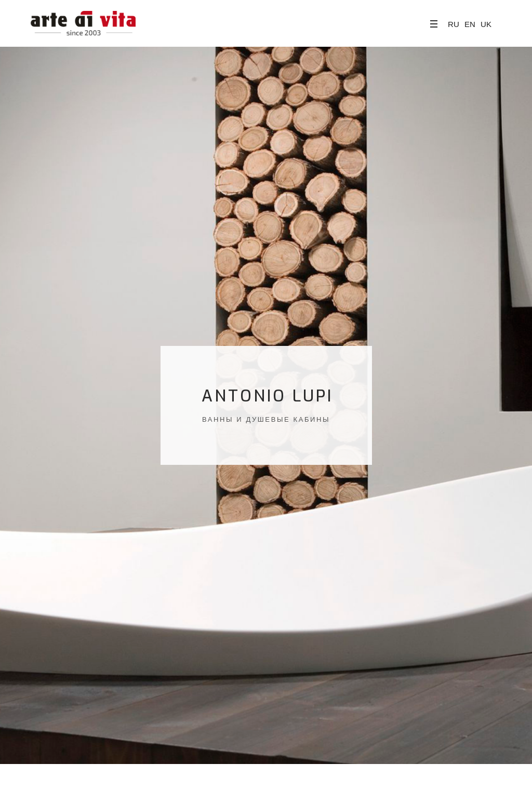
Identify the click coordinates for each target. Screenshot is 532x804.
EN (470, 24)
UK (486, 24)
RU (454, 24)
